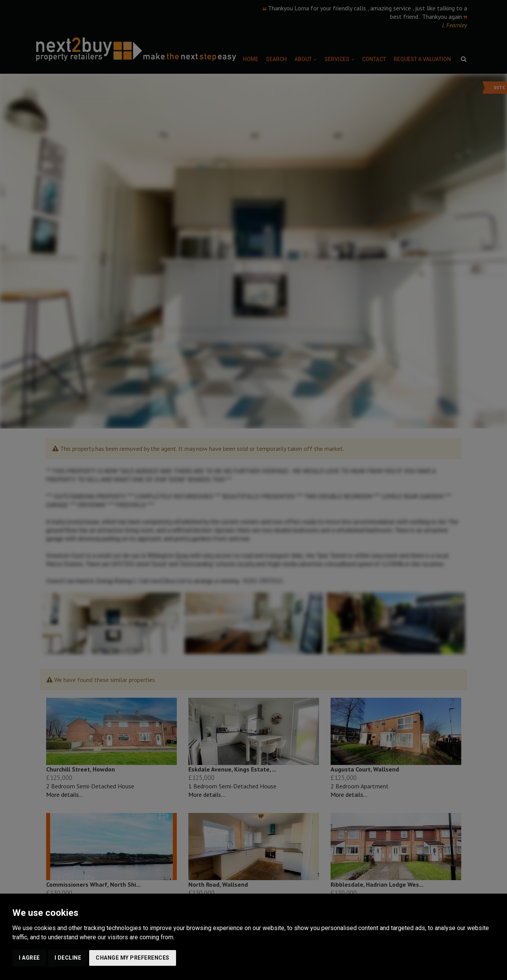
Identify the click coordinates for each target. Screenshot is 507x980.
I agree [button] (29, 958)
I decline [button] (68, 958)
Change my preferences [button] (133, 958)
